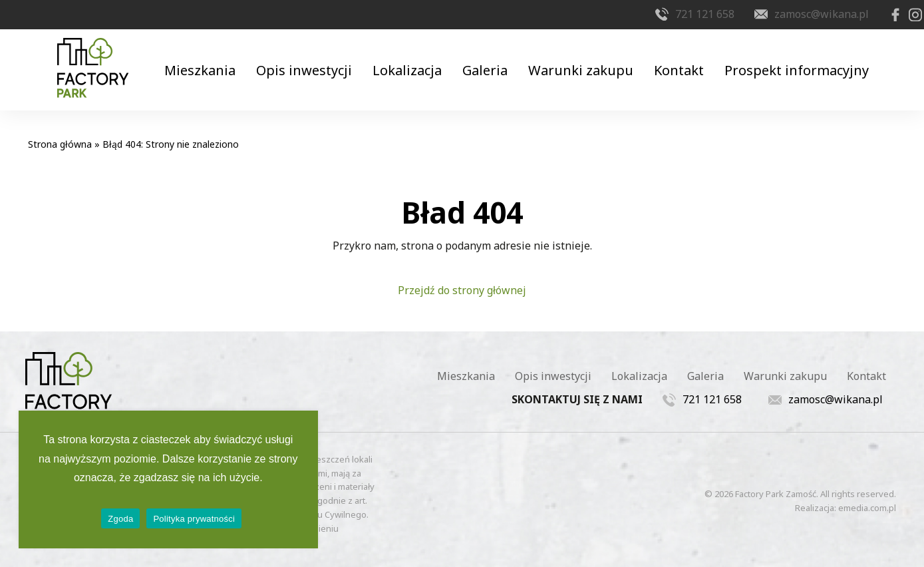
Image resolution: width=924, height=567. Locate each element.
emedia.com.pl (867, 492)
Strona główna (60, 129)
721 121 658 (679, 14)
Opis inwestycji (293, 53)
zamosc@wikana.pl (796, 14)
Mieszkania (183, 53)
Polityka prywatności (194, 519)
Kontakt (691, 53)
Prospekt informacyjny (814, 53)
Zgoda (120, 519)
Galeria (485, 53)
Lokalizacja (402, 53)
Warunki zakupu (587, 53)
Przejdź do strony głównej (462, 275)
